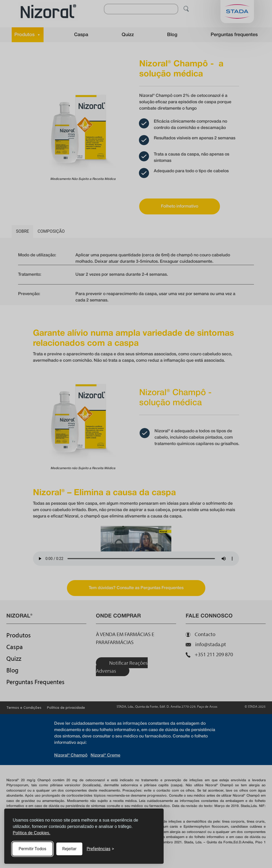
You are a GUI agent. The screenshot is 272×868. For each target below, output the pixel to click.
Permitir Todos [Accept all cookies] (32, 849)
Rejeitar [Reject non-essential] (69, 849)
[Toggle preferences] (100, 849)
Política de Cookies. (31, 833)
